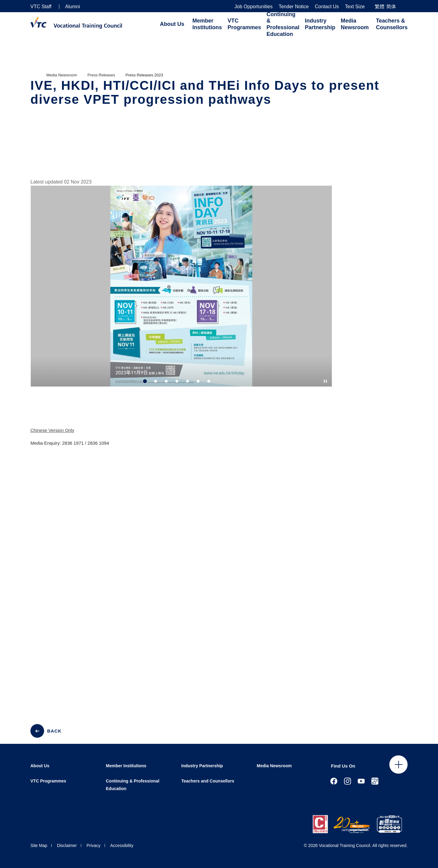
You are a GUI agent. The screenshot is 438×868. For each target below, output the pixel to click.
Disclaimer (67, 845)
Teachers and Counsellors (208, 781)
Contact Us (327, 7)
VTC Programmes (244, 24)
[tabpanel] (181, 295)
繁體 (380, 7)
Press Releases (101, 75)
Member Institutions (207, 24)
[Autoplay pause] (325, 381)
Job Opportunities (254, 7)
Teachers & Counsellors (392, 24)
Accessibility (122, 845)
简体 (391, 7)
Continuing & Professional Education (283, 24)
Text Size (355, 7)
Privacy (93, 845)
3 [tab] (166, 381)
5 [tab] (188, 381)
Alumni (73, 7)
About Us (172, 24)
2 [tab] (156, 381)
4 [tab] (177, 381)
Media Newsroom (355, 24)
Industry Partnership (320, 24)
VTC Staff (41, 7)
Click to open (398, 765)
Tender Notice (294, 7)
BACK (54, 731)
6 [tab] (198, 381)
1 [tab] (145, 381)
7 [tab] (209, 381)
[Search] (405, 6)
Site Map (39, 845)
